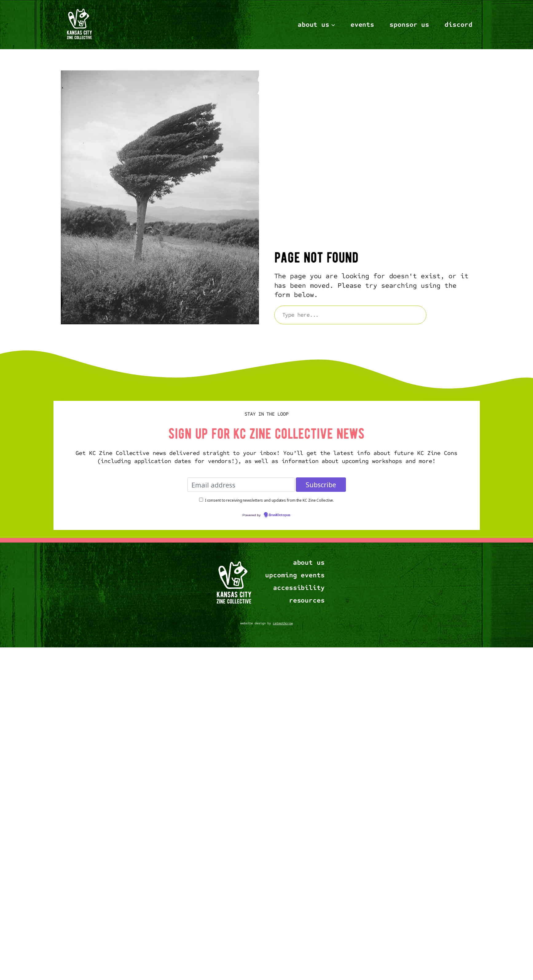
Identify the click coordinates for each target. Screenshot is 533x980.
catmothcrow (283, 623)
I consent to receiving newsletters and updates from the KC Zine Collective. (270, 500)
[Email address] (241, 485)
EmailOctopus (280, 515)
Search (452, 315)
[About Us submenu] (333, 24)
